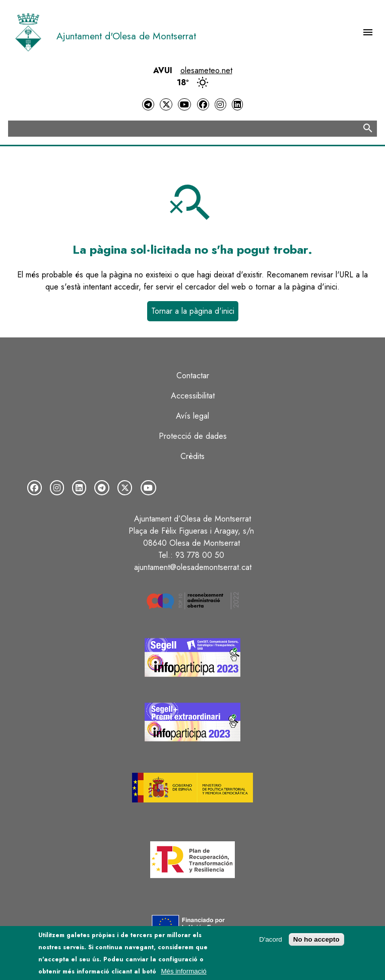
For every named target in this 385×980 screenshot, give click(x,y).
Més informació (183, 974)
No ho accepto (316, 942)
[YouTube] (184, 105)
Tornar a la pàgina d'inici (193, 311)
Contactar (193, 376)
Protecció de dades (193, 436)
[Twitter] (166, 105)
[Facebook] (203, 105)
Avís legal (192, 416)
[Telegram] (148, 105)
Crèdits (192, 456)
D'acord (271, 942)
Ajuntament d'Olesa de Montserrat (126, 36)
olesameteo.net (206, 70)
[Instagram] (220, 105)
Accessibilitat (193, 396)
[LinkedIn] (237, 105)
